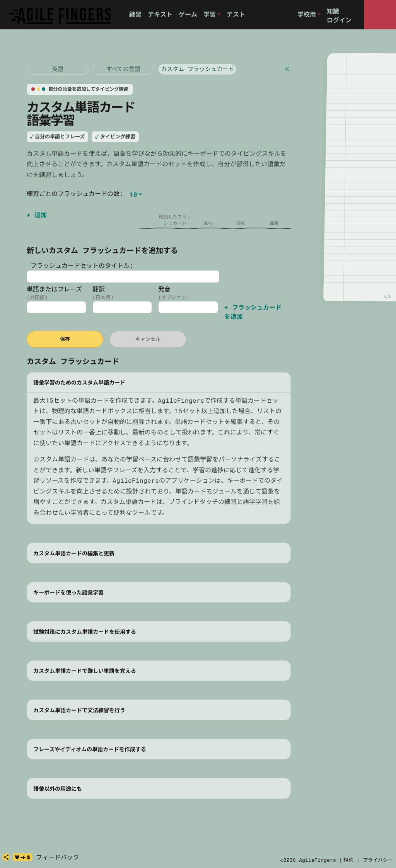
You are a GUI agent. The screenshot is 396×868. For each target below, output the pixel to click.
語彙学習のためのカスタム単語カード (79, 382)
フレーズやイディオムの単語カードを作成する (90, 749)
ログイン (339, 20)
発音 (164, 289)
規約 (348, 860)
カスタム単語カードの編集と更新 (74, 553)
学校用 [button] (307, 14)
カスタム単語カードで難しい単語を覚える (85, 671)
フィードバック (58, 857)
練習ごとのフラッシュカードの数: (75, 193)
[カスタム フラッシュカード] (197, 69)
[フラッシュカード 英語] (58, 69)
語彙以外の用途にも (58, 789)
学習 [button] (210, 14)
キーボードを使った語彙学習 (68, 592)
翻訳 (99, 289)
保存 (65, 339)
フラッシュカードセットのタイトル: (80, 265)
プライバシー (378, 860)
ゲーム (188, 14)
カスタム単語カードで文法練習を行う (79, 710)
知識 (333, 11)
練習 (135, 14)
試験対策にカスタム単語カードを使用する (85, 632)
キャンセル (148, 339)
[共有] (6, 857)
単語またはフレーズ (54, 289)
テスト (236, 14)
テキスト (160, 14)
